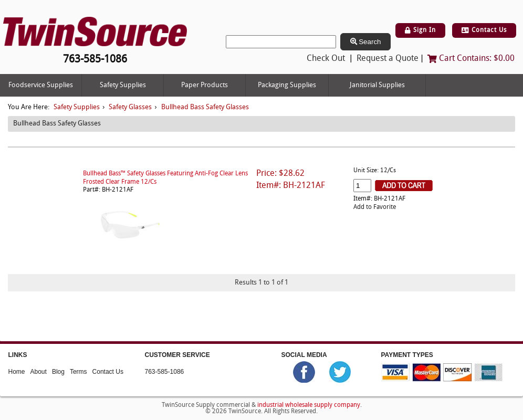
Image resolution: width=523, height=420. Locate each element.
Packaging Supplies (287, 85)
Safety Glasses (130, 107)
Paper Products (205, 85)
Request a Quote (388, 59)
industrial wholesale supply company (309, 405)
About (39, 372)
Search (366, 42)
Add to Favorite (375, 207)
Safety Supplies (123, 85)
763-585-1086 (165, 372)
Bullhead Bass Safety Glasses (205, 107)
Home (17, 372)
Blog (58, 372)
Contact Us (484, 30)
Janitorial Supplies (377, 85)
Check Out (326, 59)
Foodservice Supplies (41, 85)
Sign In (420, 30)
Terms (79, 372)
